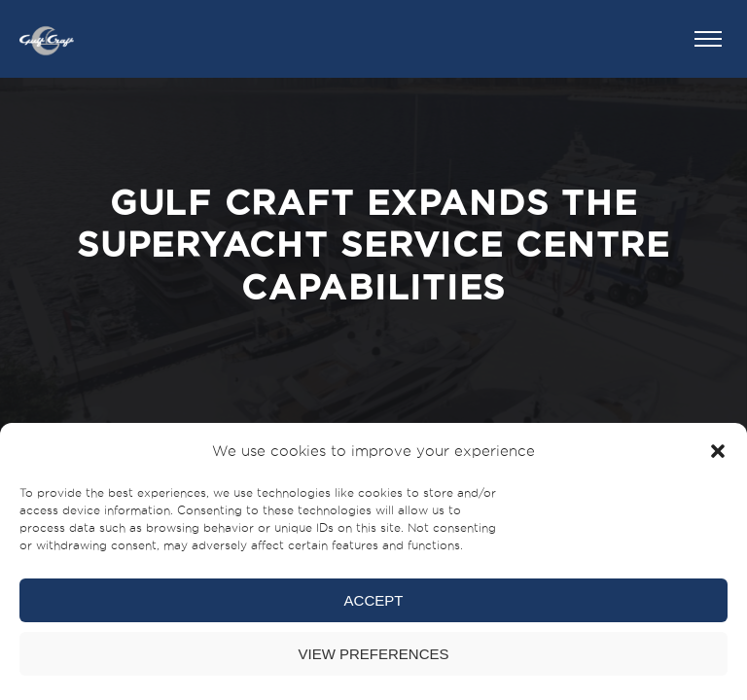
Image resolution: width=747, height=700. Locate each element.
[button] (718, 451)
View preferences (373, 654)
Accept (374, 600)
